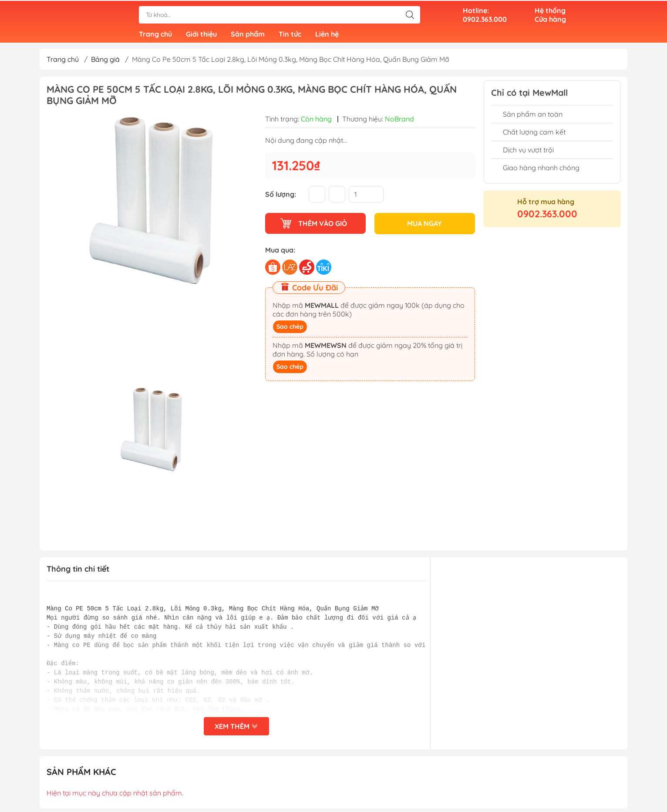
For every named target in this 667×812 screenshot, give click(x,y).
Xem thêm (236, 730)
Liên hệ (327, 35)
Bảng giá (105, 63)
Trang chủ (155, 35)
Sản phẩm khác (81, 775)
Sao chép (290, 330)
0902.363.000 (547, 217)
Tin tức (290, 35)
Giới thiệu (201, 35)
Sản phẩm (248, 35)
